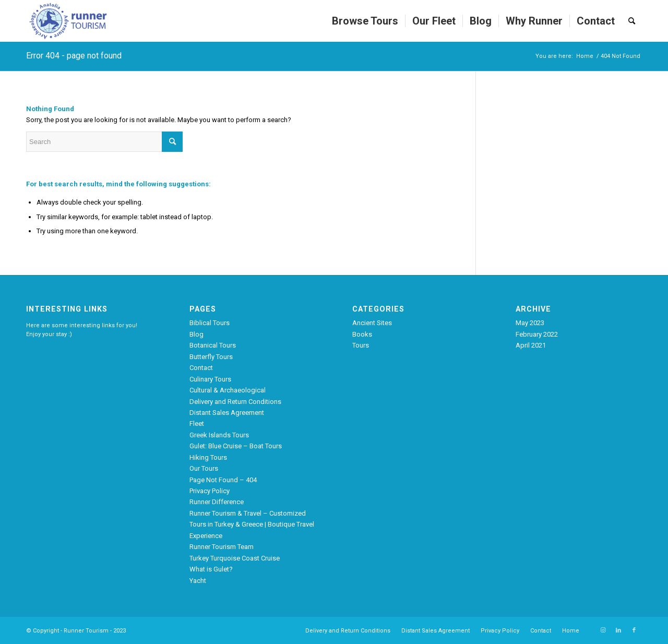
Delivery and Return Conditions (235, 402)
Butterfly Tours (211, 357)
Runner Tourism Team (222, 547)
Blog (196, 334)
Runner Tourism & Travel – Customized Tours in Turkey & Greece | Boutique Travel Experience (252, 524)
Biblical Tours (210, 323)
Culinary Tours (210, 379)
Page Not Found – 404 (223, 480)
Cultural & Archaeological (228, 390)
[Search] (632, 21)
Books (362, 334)
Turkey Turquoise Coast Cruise (235, 558)
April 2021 (531, 345)
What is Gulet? (211, 569)
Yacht (198, 581)
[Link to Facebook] (634, 630)
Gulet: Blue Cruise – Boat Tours (236, 446)
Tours (361, 345)
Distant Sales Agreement (227, 413)
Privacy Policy (210, 491)
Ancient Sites (372, 323)
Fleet (197, 424)
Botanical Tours (213, 345)
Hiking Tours (208, 457)
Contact (201, 368)
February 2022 (537, 334)
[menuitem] (365, 21)
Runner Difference (217, 502)
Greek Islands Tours (219, 435)
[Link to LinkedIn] (618, 630)
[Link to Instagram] (603, 630)
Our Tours (204, 468)
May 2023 (530, 323)
